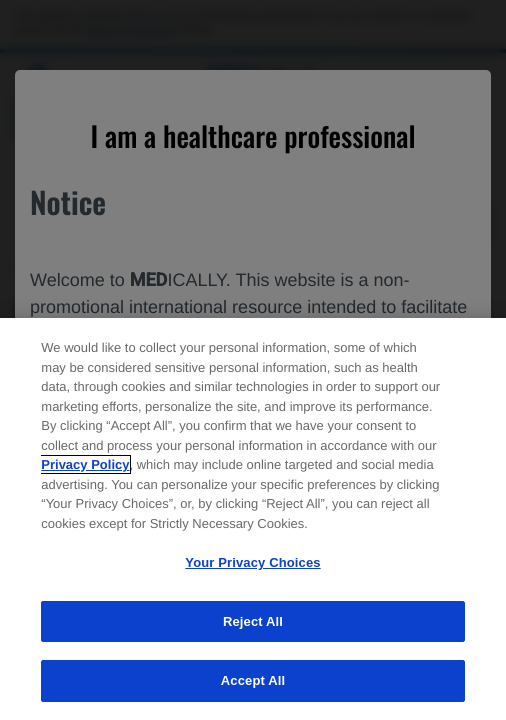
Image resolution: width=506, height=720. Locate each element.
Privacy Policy (85, 464)
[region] (253, 519)
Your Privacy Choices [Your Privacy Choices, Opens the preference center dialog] (252, 562)
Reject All (253, 621)
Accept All (253, 680)
